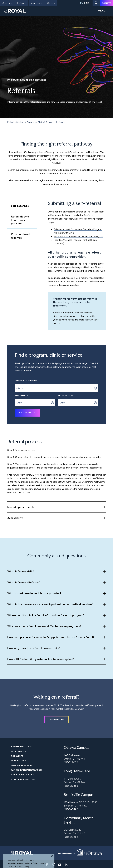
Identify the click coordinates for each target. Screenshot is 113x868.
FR (87, 3)
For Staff (17, 756)
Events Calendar (23, 775)
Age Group (21, 395)
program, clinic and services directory (38, 170)
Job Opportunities (23, 779)
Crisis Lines (19, 761)
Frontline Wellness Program (68, 240)
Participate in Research (27, 770)
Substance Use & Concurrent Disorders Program (78, 229)
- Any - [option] (19, 388)
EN (82, 3)
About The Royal (22, 747)
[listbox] (56, 388)
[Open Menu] (108, 11)
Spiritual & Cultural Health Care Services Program (78, 236)
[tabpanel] (77, 265)
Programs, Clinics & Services (40, 122)
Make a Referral (22, 765)
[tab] (22, 206)
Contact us (19, 751)
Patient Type (66, 395)
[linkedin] (66, 865)
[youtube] (60, 865)
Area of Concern (26, 381)
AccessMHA (72, 278)
